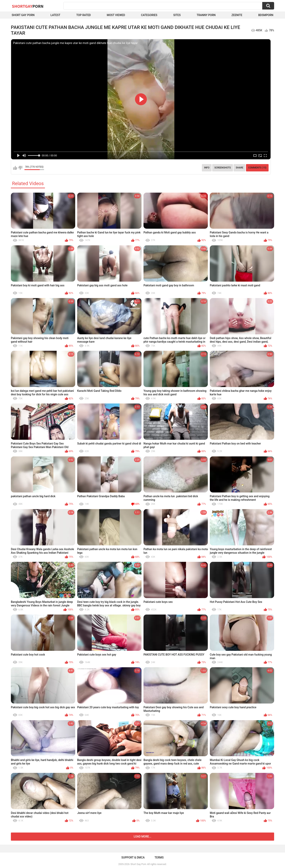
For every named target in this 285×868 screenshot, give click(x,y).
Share (239, 168)
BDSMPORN (266, 15)
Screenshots (223, 168)
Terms (159, 857)
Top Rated (84, 15)
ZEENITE (237, 15)
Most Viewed (116, 15)
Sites (177, 15)
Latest (55, 15)
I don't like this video (20, 168)
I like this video (15, 168)
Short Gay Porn (23, 15)
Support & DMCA (133, 857)
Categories (149, 15)
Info (207, 168)
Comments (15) (257, 168)
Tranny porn (206, 15)
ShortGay (28, 6)
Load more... (143, 836)
